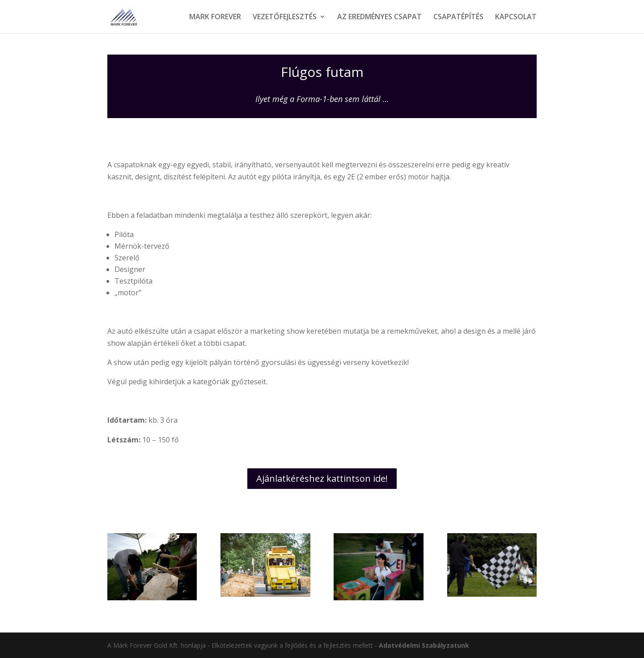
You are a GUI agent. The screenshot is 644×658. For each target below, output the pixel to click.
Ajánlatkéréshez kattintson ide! (322, 478)
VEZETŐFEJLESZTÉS (285, 17)
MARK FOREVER (215, 17)
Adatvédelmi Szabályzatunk (424, 645)
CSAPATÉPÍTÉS (458, 17)
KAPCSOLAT (516, 17)
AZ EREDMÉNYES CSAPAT (379, 17)
